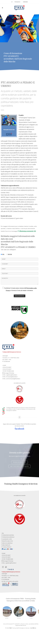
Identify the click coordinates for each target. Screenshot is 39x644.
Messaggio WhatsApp (8, 373)
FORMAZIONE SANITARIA (8, 535)
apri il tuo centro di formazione (19, 466)
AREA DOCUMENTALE (7, 543)
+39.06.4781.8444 (6, 369)
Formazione (18, 2)
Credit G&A (33, 628)
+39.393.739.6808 (6, 371)
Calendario (25, 2)
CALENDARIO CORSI (7, 539)
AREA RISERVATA (6, 545)
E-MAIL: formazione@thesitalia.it (10, 377)
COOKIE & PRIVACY (6, 547)
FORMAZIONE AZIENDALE (8, 537)
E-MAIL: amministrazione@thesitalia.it (11, 379)
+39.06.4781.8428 (6, 367)
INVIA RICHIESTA (20, 296)
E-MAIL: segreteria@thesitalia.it (10, 375)
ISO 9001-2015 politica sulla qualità (10, 581)
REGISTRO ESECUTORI (7, 541)
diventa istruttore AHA (19, 462)
